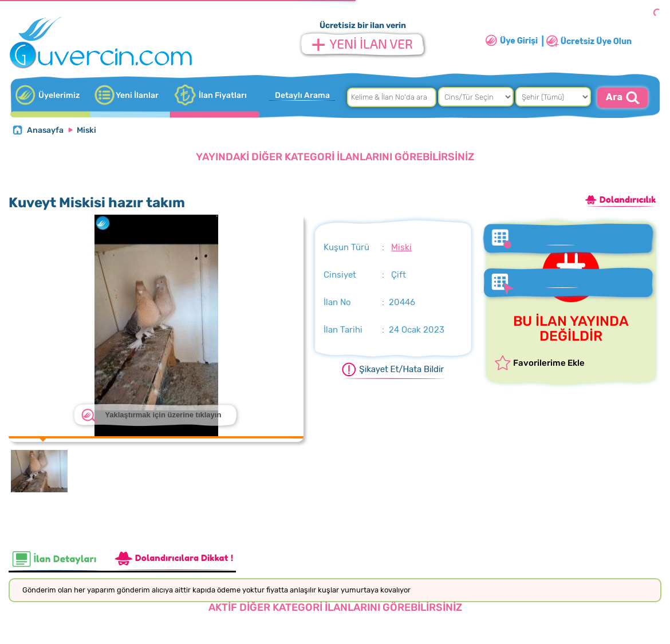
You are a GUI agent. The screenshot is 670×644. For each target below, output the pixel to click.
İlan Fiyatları (223, 95)
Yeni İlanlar (137, 95)
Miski (86, 130)
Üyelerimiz (59, 95)
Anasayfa (45, 130)
